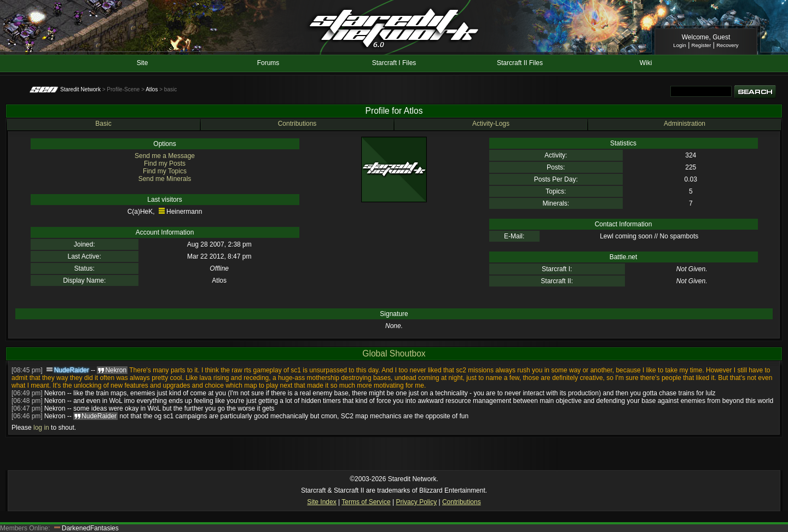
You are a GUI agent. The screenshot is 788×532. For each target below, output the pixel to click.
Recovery (728, 45)
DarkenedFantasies (90, 528)
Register (702, 45)
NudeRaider (72, 370)
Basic (103, 124)
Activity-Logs (491, 124)
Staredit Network (80, 89)
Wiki (646, 63)
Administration (685, 124)
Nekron (55, 393)
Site (143, 63)
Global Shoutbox (394, 353)
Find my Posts (165, 163)
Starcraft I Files (394, 63)
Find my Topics (165, 171)
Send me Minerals (165, 179)
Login (679, 45)
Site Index (321, 502)
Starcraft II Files (520, 63)
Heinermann (184, 212)
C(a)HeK (140, 212)
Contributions (297, 124)
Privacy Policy (416, 502)
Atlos (152, 89)
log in (41, 428)
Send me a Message (165, 156)
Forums (268, 63)
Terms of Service (366, 502)
